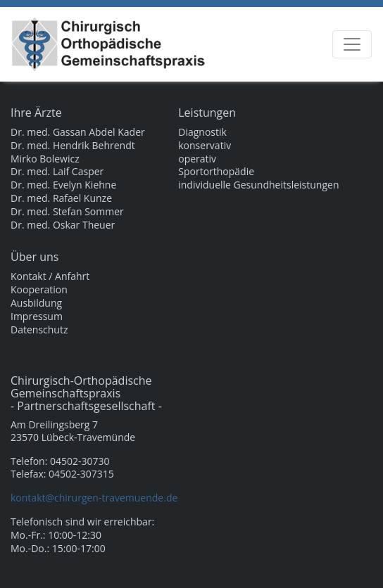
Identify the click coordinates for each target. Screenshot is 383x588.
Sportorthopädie (216, 172)
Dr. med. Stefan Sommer (67, 212)
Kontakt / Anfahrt (50, 276)
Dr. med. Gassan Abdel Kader (78, 132)
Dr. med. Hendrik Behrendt (73, 146)
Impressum (37, 317)
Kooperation (39, 290)
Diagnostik (202, 132)
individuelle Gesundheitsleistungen (258, 185)
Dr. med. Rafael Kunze (61, 198)
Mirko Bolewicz (45, 159)
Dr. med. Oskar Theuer (63, 225)
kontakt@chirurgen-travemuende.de (94, 498)
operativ (197, 159)
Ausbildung (36, 303)
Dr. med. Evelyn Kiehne (63, 185)
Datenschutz (39, 330)
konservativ (205, 146)
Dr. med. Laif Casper (57, 172)
